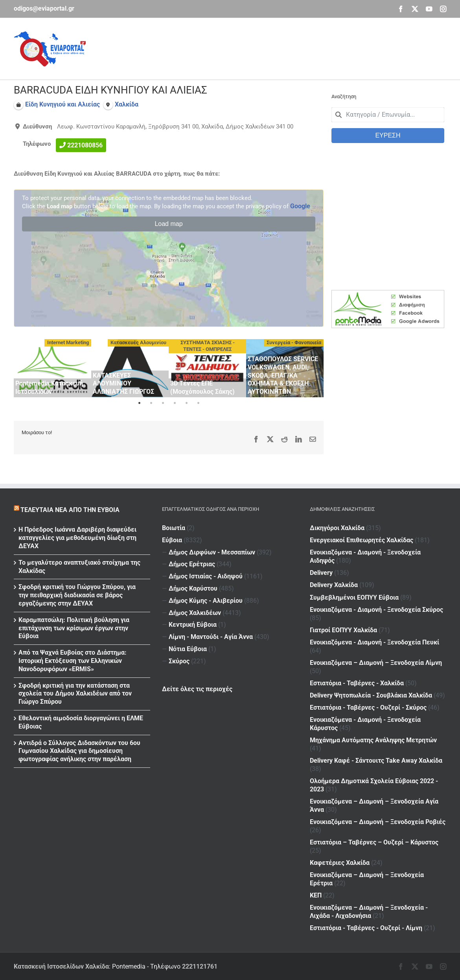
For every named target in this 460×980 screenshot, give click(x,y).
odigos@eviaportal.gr (44, 8)
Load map (168, 224)
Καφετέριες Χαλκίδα (340, 863)
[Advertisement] (303, 48)
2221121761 (200, 966)
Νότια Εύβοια (188, 649)
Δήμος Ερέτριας (192, 564)
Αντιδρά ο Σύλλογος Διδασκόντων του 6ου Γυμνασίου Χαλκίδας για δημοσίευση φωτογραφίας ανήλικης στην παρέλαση (79, 751)
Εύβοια (172, 540)
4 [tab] (175, 403)
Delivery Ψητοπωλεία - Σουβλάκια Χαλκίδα (371, 695)
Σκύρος (179, 661)
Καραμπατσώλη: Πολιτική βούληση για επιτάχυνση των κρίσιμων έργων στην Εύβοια (74, 628)
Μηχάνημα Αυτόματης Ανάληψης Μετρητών (373, 740)
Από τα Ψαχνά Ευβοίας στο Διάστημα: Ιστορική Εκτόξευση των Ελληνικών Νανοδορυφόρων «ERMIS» (73, 661)
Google (300, 206)
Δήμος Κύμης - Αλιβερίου (206, 601)
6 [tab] (198, 403)
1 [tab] (139, 403)
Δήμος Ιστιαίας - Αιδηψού (206, 576)
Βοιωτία (174, 528)
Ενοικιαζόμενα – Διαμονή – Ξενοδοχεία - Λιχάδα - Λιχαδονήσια (369, 912)
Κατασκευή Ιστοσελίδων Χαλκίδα (61, 966)
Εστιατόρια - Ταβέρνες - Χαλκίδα (357, 683)
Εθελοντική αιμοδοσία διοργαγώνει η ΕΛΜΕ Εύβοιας (81, 722)
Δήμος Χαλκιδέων (195, 613)
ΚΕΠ (316, 895)
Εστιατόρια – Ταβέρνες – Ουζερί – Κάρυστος (374, 842)
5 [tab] (186, 403)
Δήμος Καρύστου (193, 588)
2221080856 (85, 145)
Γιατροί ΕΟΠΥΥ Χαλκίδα (343, 630)
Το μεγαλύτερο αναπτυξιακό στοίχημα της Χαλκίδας (79, 567)
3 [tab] (163, 403)
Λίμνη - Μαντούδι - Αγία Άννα (211, 637)
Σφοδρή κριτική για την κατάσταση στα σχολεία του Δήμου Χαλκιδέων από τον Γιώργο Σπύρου (75, 694)
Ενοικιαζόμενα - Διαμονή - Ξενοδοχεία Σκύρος (376, 610)
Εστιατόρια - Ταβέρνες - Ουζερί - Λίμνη (366, 928)
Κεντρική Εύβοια (193, 625)
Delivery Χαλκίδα (334, 585)
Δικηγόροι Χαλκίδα (337, 528)
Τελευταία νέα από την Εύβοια (70, 510)
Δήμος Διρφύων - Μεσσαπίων (212, 552)
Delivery (321, 573)
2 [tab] (151, 403)
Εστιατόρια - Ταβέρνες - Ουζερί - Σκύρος (368, 707)
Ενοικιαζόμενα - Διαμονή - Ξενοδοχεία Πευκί (374, 642)
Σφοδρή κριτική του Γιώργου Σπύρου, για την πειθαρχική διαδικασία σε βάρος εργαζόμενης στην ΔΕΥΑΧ (77, 595)
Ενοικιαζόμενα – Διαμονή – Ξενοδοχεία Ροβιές (378, 822)
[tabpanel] (52, 368)
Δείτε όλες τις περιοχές (197, 689)
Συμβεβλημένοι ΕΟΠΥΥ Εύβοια (354, 597)
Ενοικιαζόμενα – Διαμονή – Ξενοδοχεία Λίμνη (376, 663)
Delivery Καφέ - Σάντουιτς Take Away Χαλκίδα (376, 761)
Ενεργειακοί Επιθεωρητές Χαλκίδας (362, 540)
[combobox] (388, 115)
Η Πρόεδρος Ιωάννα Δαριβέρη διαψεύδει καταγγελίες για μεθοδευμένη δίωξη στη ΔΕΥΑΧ (77, 538)
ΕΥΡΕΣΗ (388, 135)
